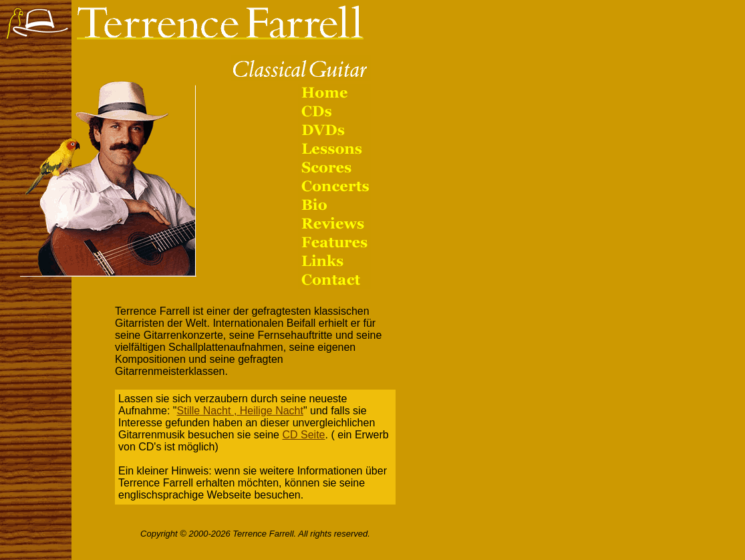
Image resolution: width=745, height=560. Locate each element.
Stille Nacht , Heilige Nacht (240, 411)
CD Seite (303, 435)
